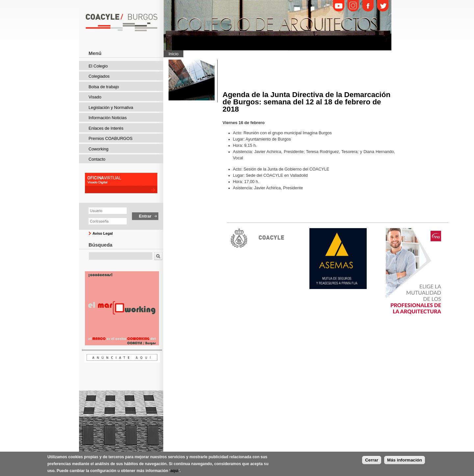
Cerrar (372, 461)
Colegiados (99, 76)
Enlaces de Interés (106, 128)
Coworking (98, 149)
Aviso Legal (103, 233)
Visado (95, 97)
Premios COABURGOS (111, 138)
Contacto (97, 159)
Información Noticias (108, 118)
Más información (405, 461)
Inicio (173, 54)
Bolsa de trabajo (104, 87)
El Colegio (98, 66)
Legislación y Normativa (111, 107)
